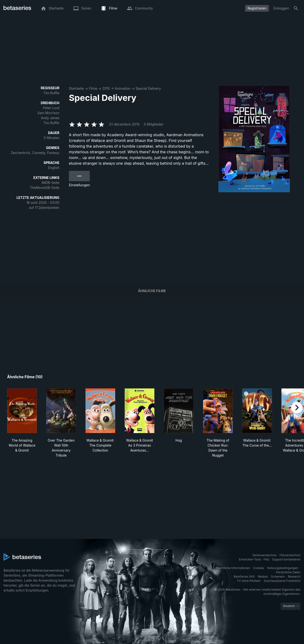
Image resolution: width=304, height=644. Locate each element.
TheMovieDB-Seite (45, 188)
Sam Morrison (48, 113)
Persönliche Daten (288, 572)
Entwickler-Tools (250, 559)
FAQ (266, 559)
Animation (123, 88)
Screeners (278, 576)
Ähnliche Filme (152, 291)
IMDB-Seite (50, 183)
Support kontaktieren (286, 559)
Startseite (76, 88)
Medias (263, 576)
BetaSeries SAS (244, 576)
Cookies (259, 568)
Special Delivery (148, 88)
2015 (106, 88)
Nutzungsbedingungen (283, 568)
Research (294, 576)
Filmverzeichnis (290, 555)
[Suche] (296, 8)
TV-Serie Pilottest (249, 581)
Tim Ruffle (51, 93)
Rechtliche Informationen (233, 568)
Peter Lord (51, 108)
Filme (93, 88)
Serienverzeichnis (264, 555)
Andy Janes (50, 118)
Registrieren (257, 8)
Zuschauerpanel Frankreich (282, 581)
